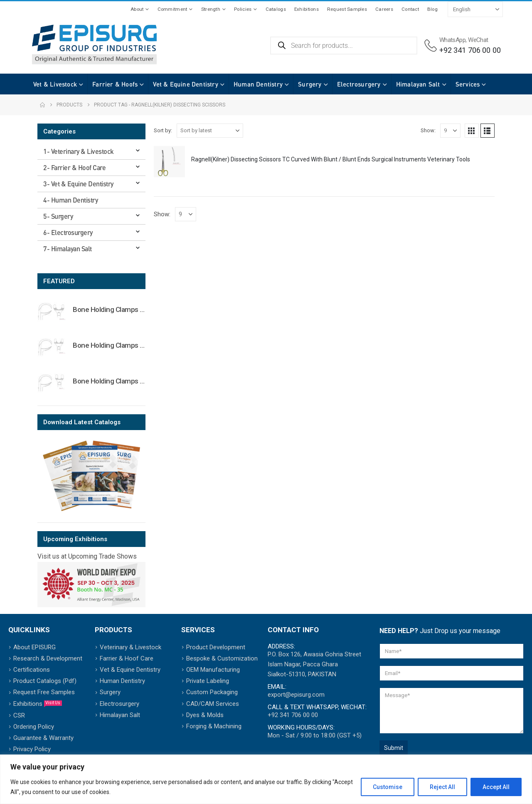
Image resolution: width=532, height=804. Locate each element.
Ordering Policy (34, 727)
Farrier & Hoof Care (127, 658)
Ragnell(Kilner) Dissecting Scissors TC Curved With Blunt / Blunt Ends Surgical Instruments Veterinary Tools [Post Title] (331, 159)
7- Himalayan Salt (68, 249)
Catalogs (276, 9)
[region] (266, 779)
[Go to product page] (52, 311)
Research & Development (48, 658)
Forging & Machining (214, 726)
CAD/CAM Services (213, 704)
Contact (410, 9)
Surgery (301, 84)
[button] (472, 131)
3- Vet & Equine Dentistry (78, 184)
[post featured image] (169, 162)
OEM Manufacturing (213, 670)
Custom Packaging (212, 692)
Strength (211, 9)
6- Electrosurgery (68, 232)
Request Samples (347, 9)
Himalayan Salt (410, 84)
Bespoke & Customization (222, 658)
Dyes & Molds (205, 715)
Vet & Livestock (47, 84)
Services (459, 84)
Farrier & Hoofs (107, 84)
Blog (432, 9)
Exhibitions (307, 9)
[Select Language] (475, 9)
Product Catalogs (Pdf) (45, 681)
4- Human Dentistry (70, 200)
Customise (388, 787)
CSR (19, 715)
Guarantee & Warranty (43, 738)
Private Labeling (208, 681)
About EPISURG (34, 647)
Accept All (496, 787)
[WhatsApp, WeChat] (463, 46)
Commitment (172, 9)
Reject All (442, 787)
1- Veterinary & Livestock (79, 151)
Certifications (32, 670)
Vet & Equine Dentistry (177, 84)
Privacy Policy (32, 749)
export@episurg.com (296, 695)
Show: (428, 130)
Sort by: (163, 130)
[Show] (450, 131)
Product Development (216, 647)
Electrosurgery (351, 84)
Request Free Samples (44, 692)
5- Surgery (58, 216)
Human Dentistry (250, 84)
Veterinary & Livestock (131, 647)
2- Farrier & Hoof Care (74, 167)
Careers (384, 9)
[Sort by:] (210, 131)
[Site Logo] (94, 45)
